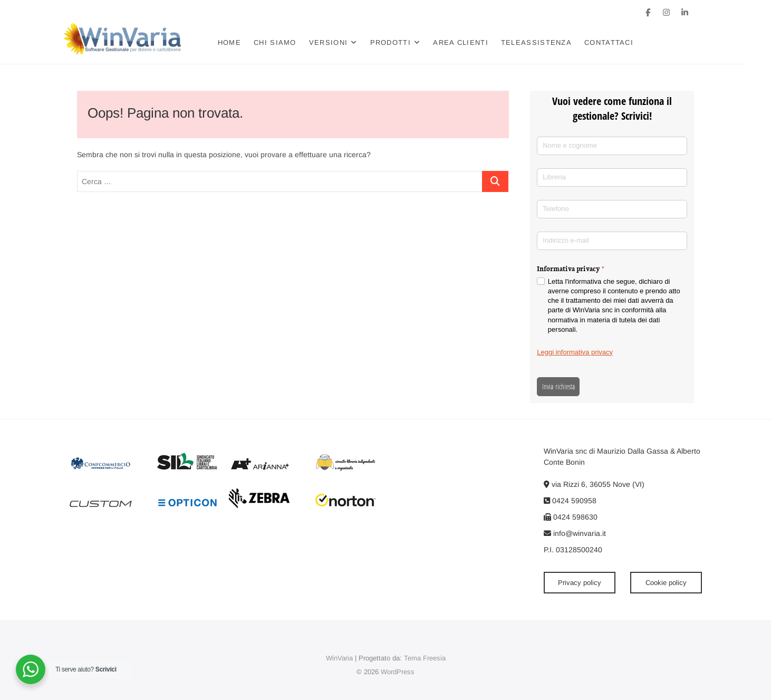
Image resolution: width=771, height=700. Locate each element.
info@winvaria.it (575, 533)
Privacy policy (580, 583)
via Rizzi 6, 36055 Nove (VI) (594, 484)
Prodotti (403, 42)
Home (243, 42)
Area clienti (474, 42)
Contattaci (622, 42)
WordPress (398, 672)
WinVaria (339, 658)
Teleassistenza (550, 42)
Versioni (341, 42)
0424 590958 (570, 501)
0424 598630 (571, 517)
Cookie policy (666, 583)
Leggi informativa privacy (575, 352)
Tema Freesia (425, 658)
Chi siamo (288, 42)
